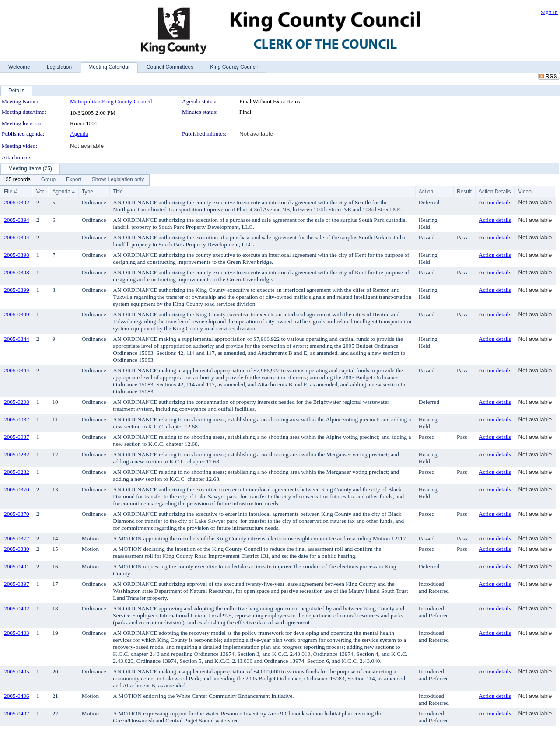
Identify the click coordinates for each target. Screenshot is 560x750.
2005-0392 (17, 202)
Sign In (549, 12)
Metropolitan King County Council (111, 101)
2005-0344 (17, 339)
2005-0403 (17, 633)
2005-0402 (17, 608)
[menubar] (75, 180)
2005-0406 (17, 696)
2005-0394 (17, 220)
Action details (495, 202)
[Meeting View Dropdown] (118, 180)
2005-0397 (17, 584)
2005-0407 (17, 713)
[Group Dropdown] (48, 180)
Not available (256, 134)
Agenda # (63, 192)
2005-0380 (17, 549)
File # (10, 192)
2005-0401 (17, 566)
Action (426, 192)
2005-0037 (17, 419)
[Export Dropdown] (74, 180)
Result (464, 192)
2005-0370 (17, 489)
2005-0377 (17, 538)
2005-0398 (17, 255)
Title (118, 192)
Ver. (41, 192)
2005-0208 (17, 402)
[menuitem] (18, 180)
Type (87, 192)
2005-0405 (17, 671)
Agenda (79, 134)
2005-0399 (17, 290)
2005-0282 (17, 454)
